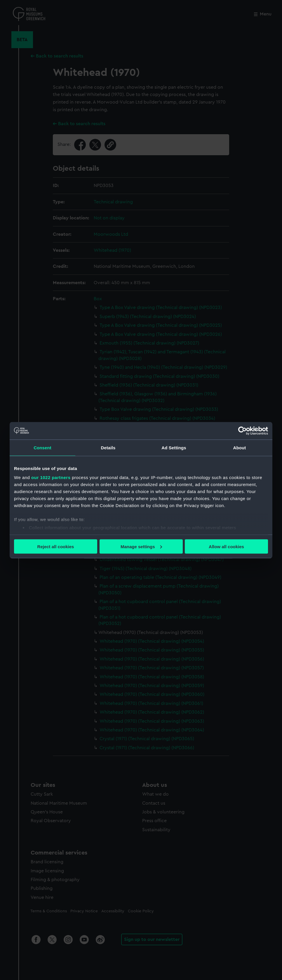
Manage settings (141, 546)
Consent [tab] (42, 447)
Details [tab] (108, 447)
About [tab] (240, 447)
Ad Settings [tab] (174, 447)
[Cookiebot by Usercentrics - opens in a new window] (242, 431)
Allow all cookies (226, 546)
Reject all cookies (56, 546)
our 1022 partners (51, 477)
